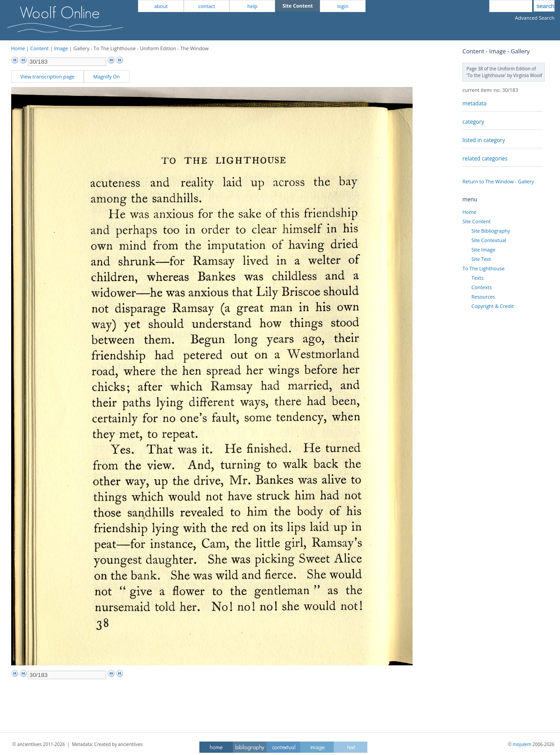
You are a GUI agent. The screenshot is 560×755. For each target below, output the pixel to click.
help (252, 6)
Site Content (476, 221)
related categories (485, 158)
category (473, 122)
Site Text (481, 259)
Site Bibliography (491, 231)
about (161, 6)
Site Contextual (489, 240)
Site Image (483, 249)
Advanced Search (535, 18)
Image (61, 48)
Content (40, 48)
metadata (474, 103)
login (343, 6)
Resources (483, 297)
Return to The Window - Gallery (498, 181)
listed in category (484, 140)
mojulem (522, 744)
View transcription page (47, 76)
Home (18, 48)
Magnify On (106, 76)
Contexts (481, 287)
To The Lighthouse (483, 268)
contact (207, 6)
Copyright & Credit (492, 306)
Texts (477, 278)
